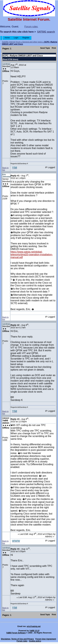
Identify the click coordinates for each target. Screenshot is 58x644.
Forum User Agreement (46, 639)
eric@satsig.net (34, 626)
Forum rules (31, 27)
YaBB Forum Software (16, 633)
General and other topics (32, 42)
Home (7, 38)
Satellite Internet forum (11, 42)
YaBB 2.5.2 (34, 631)
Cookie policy (35, 641)
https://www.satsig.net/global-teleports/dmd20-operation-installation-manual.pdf (32, 255)
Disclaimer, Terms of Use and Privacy (17, 639)
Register (26, 38)
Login (16, 38)
